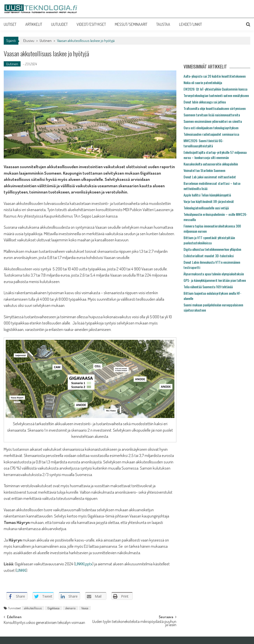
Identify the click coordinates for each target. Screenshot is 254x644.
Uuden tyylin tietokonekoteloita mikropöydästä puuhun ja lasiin (134, 624)
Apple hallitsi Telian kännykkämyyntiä (207, 195)
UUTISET (10, 24)
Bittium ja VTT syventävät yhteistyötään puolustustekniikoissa (209, 240)
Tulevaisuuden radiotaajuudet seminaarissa (211, 134)
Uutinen (46, 41)
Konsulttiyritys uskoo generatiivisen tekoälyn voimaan (44, 623)
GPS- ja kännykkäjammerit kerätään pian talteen (215, 280)
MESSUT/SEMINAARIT (131, 24)
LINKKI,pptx (84, 564)
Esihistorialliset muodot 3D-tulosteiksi (209, 256)
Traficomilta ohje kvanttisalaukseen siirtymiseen (215, 108)
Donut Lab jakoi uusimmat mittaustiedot (210, 177)
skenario (70, 608)
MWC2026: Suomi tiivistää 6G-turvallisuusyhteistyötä (204, 143)
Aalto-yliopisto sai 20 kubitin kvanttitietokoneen (215, 76)
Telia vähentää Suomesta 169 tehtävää (208, 287)
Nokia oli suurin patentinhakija (203, 82)
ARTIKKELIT (34, 24)
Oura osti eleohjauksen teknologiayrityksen (211, 128)
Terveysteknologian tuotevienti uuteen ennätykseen (216, 95)
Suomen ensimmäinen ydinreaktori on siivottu (213, 121)
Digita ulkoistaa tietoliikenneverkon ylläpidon (212, 249)
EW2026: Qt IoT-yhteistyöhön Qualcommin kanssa (215, 89)
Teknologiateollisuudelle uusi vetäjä (206, 208)
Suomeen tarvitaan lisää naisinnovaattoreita (212, 115)
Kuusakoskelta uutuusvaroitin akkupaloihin (211, 164)
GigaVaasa (53, 608)
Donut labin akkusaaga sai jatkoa (205, 102)
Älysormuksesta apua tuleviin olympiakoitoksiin (214, 274)
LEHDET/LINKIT (190, 24)
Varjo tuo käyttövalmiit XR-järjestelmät (209, 201)
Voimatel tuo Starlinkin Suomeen (204, 170)
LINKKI (21, 570)
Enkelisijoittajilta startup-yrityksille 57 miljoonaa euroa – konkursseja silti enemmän (215, 155)
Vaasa (85, 608)
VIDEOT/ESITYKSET (91, 24)
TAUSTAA (163, 24)
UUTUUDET (59, 24)
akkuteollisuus (33, 608)
